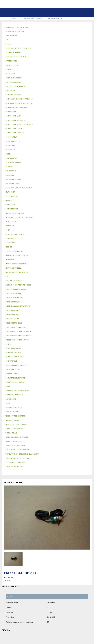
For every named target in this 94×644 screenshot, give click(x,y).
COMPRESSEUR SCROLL (14, 129)
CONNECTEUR (10, 145)
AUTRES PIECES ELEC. (13, 52)
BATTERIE (9, 69)
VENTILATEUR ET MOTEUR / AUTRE (18, 450)
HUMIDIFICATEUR (12, 209)
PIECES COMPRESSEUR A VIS (16, 327)
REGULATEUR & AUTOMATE (15, 382)
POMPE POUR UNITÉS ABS (15, 357)
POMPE (8, 344)
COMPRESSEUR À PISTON (15, 133)
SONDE (8, 403)
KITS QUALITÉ (11, 243)
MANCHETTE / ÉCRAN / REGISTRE (17, 255)
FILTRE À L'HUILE (12, 196)
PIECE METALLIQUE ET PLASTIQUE (18, 306)
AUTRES (8, 44)
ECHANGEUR (10, 175)
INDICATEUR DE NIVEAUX (15, 213)
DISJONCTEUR (11, 171)
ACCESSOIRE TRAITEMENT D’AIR (17, 27)
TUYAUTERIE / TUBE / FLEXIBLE (16, 424)
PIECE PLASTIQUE (12, 315)
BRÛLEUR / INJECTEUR (14, 78)
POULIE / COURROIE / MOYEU (16, 365)
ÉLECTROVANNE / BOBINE (15, 467)
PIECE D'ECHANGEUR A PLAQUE (17, 289)
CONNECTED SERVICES (14, 141)
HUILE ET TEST (11, 205)
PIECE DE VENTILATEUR (14, 298)
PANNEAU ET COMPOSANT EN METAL (18, 285)
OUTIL (8, 277)
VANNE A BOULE (11, 433)
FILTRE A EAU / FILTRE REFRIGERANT (19, 188)
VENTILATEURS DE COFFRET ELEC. (18, 458)
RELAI (8, 386)
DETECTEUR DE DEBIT (13, 162)
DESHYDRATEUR (11, 158)
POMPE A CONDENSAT (13, 348)
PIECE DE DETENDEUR (13, 293)
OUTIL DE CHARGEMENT (14, 281)
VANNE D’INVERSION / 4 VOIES (17, 437)
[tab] (47, 27)
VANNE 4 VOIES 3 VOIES (14, 429)
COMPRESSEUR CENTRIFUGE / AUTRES (19, 124)
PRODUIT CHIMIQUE (13, 369)
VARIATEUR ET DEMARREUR (15, 446)
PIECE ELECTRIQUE (13, 302)
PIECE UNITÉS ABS (12, 319)
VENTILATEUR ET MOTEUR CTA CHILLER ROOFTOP (23, 454)
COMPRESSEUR (11, 112)
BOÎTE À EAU (10, 74)
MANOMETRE (10, 260)
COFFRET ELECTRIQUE (13, 95)
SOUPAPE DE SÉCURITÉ (14, 407)
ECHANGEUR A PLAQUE (14, 179)
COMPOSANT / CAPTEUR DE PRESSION (19, 99)
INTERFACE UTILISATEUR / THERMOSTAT (20, 217)
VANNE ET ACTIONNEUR (14, 441)
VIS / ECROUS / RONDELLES (15, 462)
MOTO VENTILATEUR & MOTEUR (17, 272)
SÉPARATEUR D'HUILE (13, 412)
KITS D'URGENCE (11, 238)
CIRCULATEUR (10, 91)
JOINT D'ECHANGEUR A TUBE (16, 234)
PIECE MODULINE (12, 310)
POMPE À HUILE (11, 361)
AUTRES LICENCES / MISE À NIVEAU (18, 48)
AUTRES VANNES (11, 61)
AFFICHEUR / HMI (12, 36)
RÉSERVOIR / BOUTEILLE (14, 395)
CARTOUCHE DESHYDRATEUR (16, 86)
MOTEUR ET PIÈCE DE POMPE (16, 264)
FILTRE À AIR (10, 192)
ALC (7, 40)
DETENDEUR (10, 167)
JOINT (8, 230)
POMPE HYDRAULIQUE (13, 353)
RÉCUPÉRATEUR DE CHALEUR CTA (17, 391)
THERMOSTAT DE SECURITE (15, 416)
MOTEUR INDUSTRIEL (13, 268)
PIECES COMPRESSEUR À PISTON (17, 340)
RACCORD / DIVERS (12, 374)
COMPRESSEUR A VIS (13, 116)
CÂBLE (8, 154)
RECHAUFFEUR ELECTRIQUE (15, 378)
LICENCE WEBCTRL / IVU (14, 251)
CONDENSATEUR (11, 137)
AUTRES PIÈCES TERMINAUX (16, 57)
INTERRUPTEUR (11, 222)
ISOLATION (10, 226)
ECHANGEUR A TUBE (13, 184)
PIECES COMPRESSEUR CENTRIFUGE (19, 336)
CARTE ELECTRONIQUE (14, 82)
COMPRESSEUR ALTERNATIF (15, 120)
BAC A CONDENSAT (12, 65)
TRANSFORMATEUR (12, 420)
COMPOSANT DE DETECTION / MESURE (19, 103)
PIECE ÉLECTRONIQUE (14, 323)
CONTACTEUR (10, 150)
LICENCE (9, 247)
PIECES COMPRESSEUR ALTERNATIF (18, 331)
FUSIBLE (9, 200)
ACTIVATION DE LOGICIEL (15, 31)
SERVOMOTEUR (11, 399)
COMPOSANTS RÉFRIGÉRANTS (16, 107)
